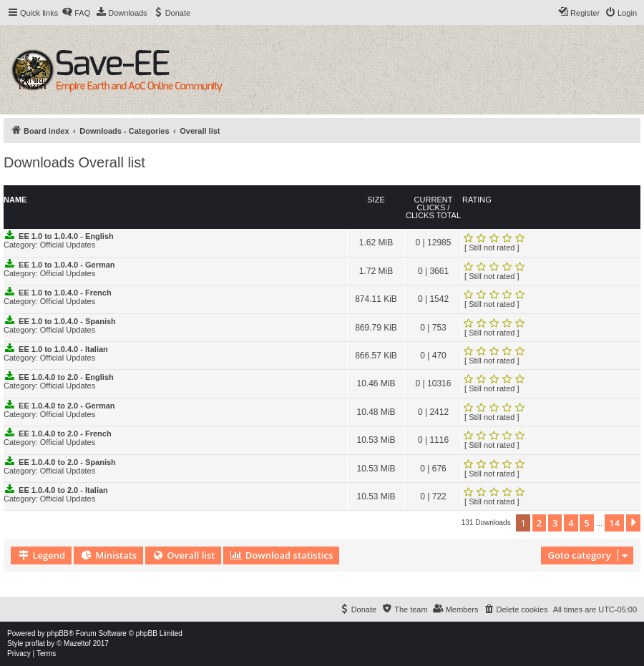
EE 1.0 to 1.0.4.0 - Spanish (67, 321)
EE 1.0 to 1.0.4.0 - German (67, 265)
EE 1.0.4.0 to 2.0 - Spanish (67, 462)
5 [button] (586, 523)
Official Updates (68, 245)
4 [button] (571, 523)
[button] (633, 523)
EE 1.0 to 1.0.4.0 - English (66, 236)
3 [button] (555, 523)
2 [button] (539, 523)
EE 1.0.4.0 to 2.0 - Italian (63, 490)
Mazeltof (77, 643)
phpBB (58, 633)
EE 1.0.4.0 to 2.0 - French (65, 434)
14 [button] (614, 523)
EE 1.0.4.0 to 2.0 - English (66, 377)
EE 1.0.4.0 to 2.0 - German (67, 406)
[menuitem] (76, 13)
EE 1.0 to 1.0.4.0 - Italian (63, 349)
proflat (35, 643)
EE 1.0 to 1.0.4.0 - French (65, 293)
